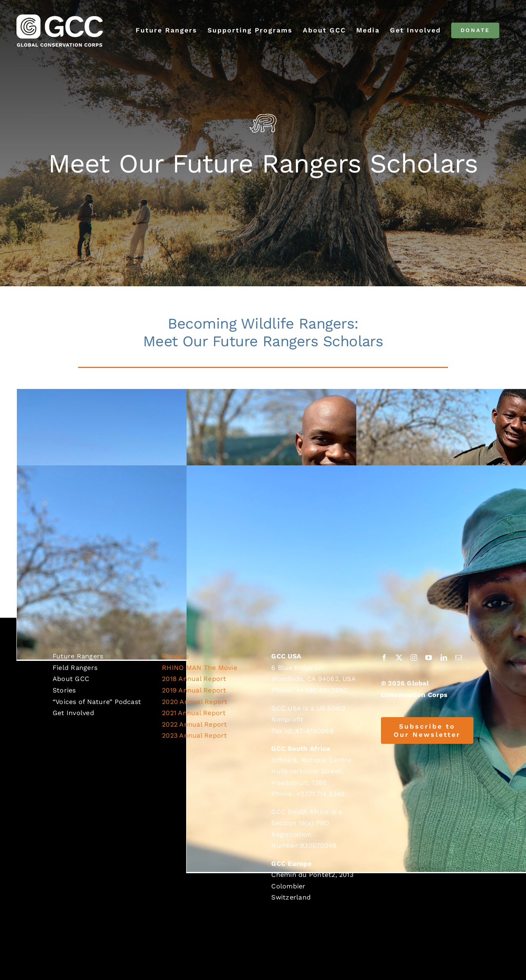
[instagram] (414, 658)
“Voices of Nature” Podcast (97, 702)
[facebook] (384, 658)
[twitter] (399, 658)
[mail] (459, 658)
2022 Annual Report (194, 724)
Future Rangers (78, 656)
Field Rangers (75, 668)
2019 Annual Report (194, 690)
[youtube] (429, 658)
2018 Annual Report (194, 679)
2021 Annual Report (194, 713)
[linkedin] (444, 658)
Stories (64, 690)
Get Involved (73, 713)
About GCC (71, 679)
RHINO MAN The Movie (200, 668)
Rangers (175, 656)
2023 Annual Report (194, 735)
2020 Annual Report (195, 702)
